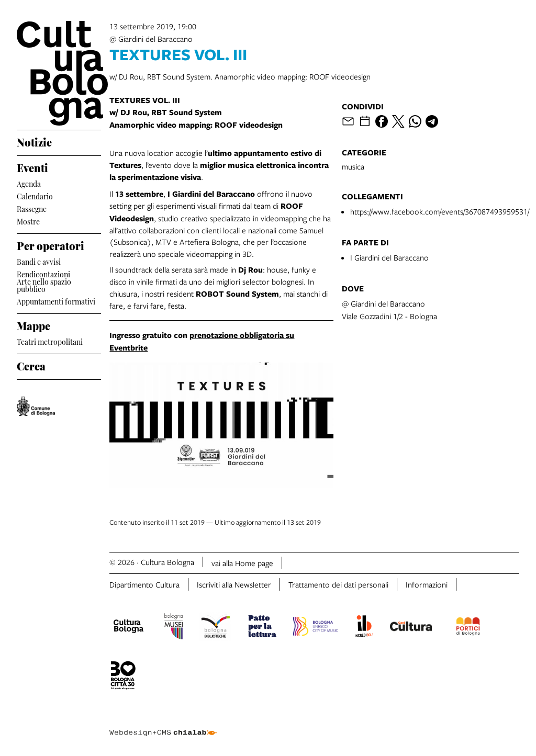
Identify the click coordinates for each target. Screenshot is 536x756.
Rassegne (32, 208)
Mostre (28, 221)
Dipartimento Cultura (144, 584)
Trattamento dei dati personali (338, 584)
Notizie (34, 141)
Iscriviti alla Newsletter (234, 584)
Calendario (35, 195)
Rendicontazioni (43, 273)
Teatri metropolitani (50, 341)
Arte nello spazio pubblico (44, 285)
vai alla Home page (242, 563)
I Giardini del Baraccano (389, 257)
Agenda (29, 183)
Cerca (31, 365)
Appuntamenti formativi (56, 301)
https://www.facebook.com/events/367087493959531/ (440, 211)
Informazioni (427, 584)
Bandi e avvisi (39, 261)
